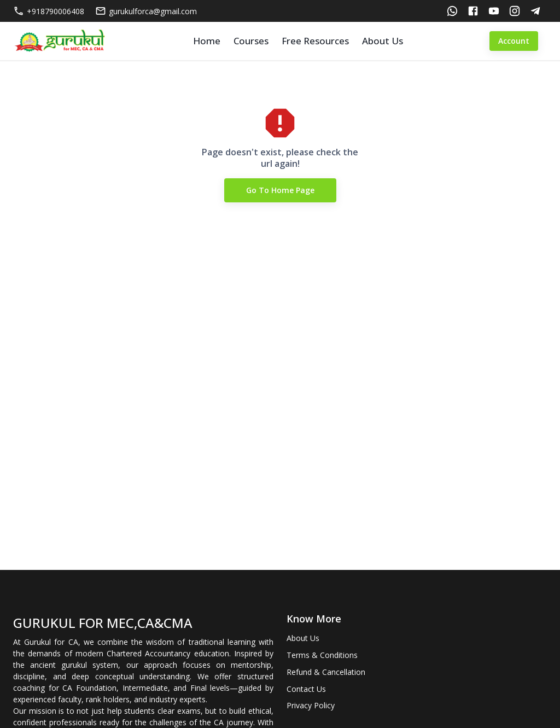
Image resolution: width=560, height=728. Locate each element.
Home (207, 41)
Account (514, 41)
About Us (383, 41)
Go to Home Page (280, 191)
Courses (251, 41)
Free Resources (315, 41)
